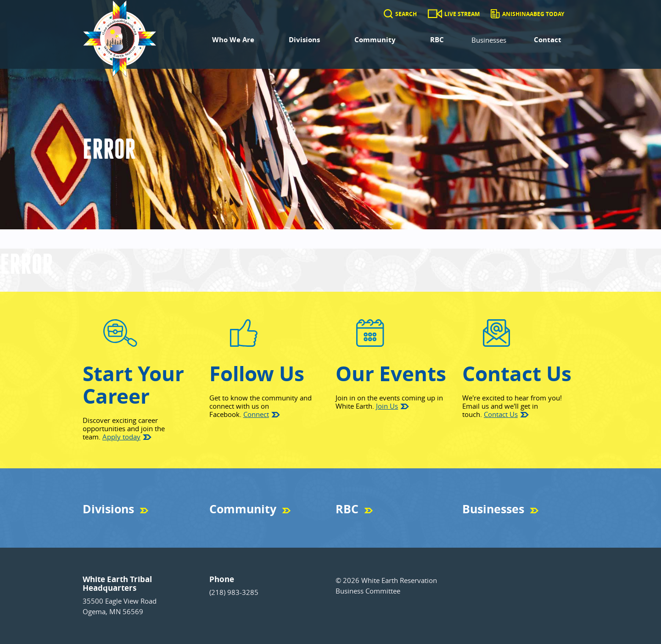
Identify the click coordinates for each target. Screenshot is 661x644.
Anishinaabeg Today (533, 14)
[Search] (388, 14)
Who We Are (233, 40)
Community (375, 40)
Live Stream (462, 14)
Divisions (304, 40)
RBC (437, 40)
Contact (548, 40)
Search (406, 14)
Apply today (121, 437)
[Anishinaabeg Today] (495, 14)
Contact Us (501, 414)
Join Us (387, 406)
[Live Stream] (435, 14)
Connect (256, 414)
